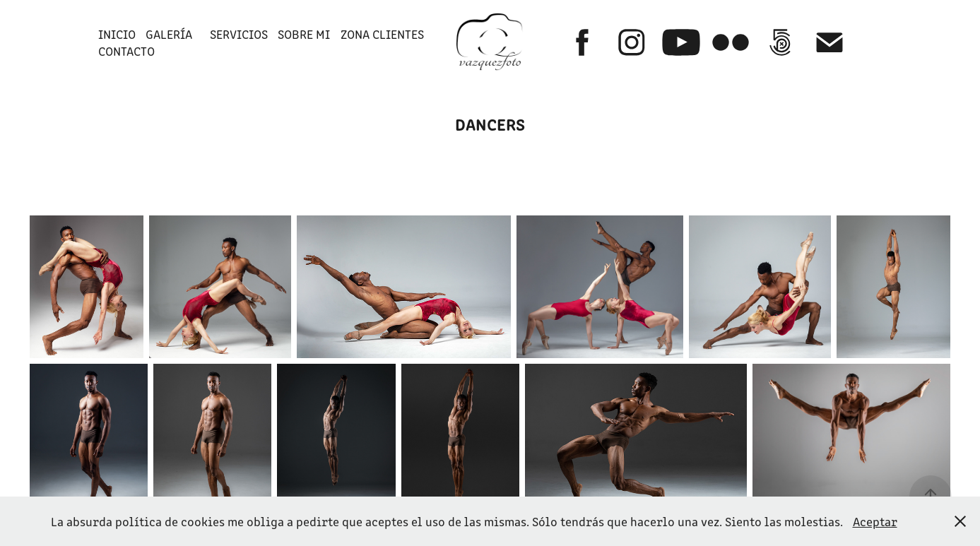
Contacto (126, 51)
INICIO (117, 34)
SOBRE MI (304, 34)
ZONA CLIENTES (382, 34)
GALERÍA (169, 34)
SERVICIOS (239, 34)
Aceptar (875, 521)
